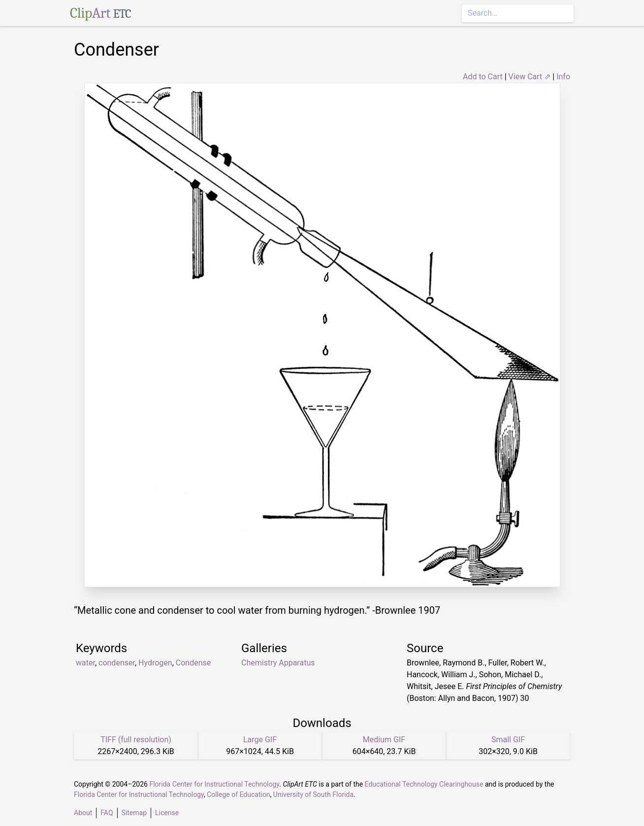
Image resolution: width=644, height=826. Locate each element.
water (85, 663)
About (83, 813)
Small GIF (508, 740)
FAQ (107, 813)
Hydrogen (155, 663)
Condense (193, 663)
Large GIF (260, 740)
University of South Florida (313, 794)
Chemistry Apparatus (278, 663)
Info (563, 77)
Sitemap (134, 813)
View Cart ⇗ (530, 77)
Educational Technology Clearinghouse (424, 784)
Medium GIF (384, 740)
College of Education (239, 794)
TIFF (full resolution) (136, 740)
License (167, 813)
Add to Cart (483, 77)
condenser (117, 663)
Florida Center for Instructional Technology (214, 784)
